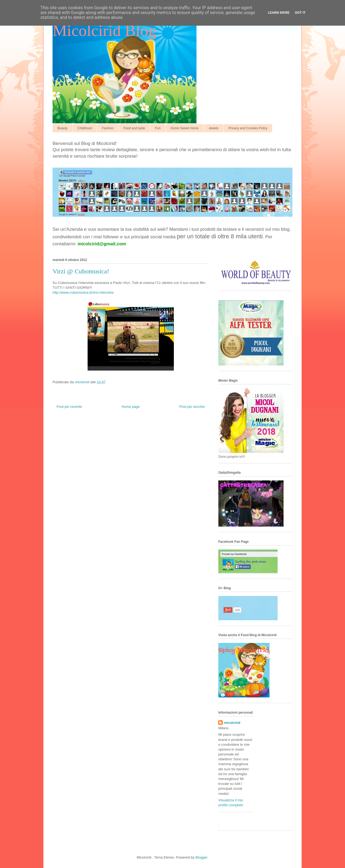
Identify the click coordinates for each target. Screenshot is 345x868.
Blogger (201, 857)
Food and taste (134, 128)
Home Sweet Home (185, 128)
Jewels (214, 128)
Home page (131, 407)
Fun (158, 128)
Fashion (108, 128)
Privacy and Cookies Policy (248, 128)
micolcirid (232, 723)
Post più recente (69, 407)
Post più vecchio (192, 407)
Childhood (85, 128)
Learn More (279, 13)
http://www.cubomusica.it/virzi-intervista (83, 292)
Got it (300, 13)
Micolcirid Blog (104, 30)
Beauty (62, 128)
